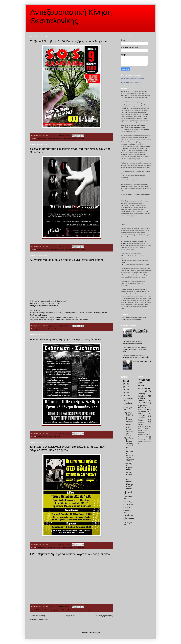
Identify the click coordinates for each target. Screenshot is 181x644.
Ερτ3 (41, 610)
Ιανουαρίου (129, 523)
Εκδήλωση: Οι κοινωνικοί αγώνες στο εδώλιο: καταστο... (129, 469)
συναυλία (63, 329)
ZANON (148, 435)
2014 (125, 393)
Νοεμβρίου (128, 403)
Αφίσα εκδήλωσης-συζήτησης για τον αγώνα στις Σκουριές (66, 339)
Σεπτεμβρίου (129, 492)
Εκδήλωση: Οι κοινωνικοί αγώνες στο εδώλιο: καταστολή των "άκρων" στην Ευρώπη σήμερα (67, 448)
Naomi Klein (142, 431)
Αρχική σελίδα (71, 616)
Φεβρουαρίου (129, 518)
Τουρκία (140, 424)
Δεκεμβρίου (129, 398)
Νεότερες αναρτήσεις (38, 616)
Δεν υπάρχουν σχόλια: (63, 136)
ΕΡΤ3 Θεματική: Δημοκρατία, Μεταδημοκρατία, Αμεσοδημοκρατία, (70, 554)
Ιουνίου (127, 504)
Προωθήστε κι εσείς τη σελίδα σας (131, 82)
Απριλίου (128, 510)
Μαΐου (127, 508)
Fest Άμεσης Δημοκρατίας (84, 610)
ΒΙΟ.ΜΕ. (145, 407)
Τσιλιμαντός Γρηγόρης (50, 610)
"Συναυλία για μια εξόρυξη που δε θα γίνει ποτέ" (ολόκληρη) (67, 260)
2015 (125, 390)
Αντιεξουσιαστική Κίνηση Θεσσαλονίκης (48, 139)
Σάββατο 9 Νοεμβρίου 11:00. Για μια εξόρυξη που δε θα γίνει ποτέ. (71, 41)
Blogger (97, 633)
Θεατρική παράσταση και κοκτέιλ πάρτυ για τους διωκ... (129, 430)
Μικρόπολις (68, 250)
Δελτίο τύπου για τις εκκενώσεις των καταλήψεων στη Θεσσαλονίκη (135, 342)
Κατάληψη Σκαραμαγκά (144, 441)
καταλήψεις (141, 422)
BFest (146, 428)
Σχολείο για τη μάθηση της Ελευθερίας (144, 414)
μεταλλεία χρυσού (66, 139)
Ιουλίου (127, 502)
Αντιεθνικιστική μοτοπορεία (142, 361)
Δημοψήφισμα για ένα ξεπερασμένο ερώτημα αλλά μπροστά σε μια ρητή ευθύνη (135, 349)
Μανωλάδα (144, 437)
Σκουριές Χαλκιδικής (78, 139)
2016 (125, 387)
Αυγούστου (129, 497)
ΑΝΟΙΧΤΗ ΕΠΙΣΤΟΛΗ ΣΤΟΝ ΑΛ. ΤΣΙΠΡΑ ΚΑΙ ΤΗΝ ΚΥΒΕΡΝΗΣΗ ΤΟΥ (141, 331)
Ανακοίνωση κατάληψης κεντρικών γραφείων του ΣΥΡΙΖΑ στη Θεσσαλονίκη (136, 356)
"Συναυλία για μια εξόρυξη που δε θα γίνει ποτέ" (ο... (129, 443)
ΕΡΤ (38, 610)
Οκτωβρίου (129, 408)
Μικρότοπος (141, 439)
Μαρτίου (128, 515)
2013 (125, 396)
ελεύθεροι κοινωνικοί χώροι (44, 250)
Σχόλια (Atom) (44, 619)
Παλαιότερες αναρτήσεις (104, 616)
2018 (125, 381)
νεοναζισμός (141, 433)
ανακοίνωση (143, 405)
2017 (125, 384)
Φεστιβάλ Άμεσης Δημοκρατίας (67, 610)
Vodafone (141, 435)
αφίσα (149, 409)
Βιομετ (140, 409)
